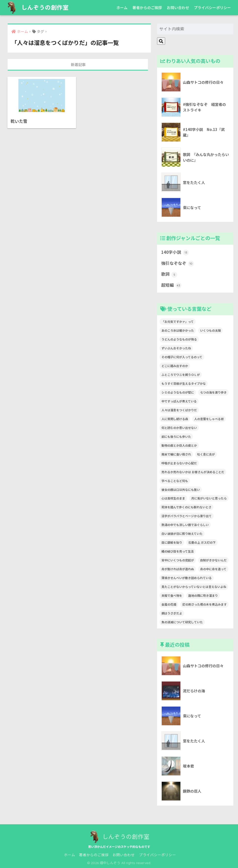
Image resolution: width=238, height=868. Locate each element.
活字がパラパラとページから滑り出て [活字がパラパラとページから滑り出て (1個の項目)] (187, 516)
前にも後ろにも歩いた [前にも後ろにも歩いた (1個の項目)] (176, 436)
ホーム (122, 7)
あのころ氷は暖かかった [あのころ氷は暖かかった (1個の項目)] (178, 330)
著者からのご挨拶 (147, 7)
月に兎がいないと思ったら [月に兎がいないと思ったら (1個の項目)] (209, 498)
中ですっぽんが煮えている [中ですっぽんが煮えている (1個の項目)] (179, 401)
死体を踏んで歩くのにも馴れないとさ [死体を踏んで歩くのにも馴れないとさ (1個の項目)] (186, 507)
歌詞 (169, 274)
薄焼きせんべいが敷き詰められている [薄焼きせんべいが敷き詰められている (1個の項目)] (187, 578)
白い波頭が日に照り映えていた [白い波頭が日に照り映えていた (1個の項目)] (182, 534)
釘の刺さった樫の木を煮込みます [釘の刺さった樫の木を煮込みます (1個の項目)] (205, 604)
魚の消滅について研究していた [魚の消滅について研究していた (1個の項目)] (182, 622)
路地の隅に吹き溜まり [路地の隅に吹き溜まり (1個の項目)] (203, 595)
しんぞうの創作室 (37, 7)
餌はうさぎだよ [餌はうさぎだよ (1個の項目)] (172, 613)
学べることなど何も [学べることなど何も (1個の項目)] (175, 481)
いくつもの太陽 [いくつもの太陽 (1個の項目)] (210, 330)
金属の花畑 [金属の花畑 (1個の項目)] (169, 604)
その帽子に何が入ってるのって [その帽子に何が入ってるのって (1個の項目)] (182, 357)
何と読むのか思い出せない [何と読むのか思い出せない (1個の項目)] (179, 428)
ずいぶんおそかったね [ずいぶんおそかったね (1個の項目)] (176, 348)
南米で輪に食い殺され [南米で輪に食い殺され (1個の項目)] (176, 454)
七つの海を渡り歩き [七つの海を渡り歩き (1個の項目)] (213, 392)
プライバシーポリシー (212, 7)
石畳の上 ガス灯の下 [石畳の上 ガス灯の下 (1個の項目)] (202, 542)
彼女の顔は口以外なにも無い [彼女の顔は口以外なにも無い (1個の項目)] (181, 490)
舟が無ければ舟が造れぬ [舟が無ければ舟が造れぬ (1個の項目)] (178, 569)
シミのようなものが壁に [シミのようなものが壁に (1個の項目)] (178, 392)
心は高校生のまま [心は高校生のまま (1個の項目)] (173, 498)
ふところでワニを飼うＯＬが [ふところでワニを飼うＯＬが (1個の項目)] (181, 375)
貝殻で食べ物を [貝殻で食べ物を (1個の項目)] (172, 595)
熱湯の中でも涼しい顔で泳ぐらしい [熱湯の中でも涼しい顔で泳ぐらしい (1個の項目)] (185, 525)
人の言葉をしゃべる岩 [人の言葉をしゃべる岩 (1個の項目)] (209, 419)
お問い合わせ (178, 7)
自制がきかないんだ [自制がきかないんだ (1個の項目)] (213, 560)
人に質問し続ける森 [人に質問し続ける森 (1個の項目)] (175, 419)
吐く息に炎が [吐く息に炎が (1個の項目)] (206, 454)
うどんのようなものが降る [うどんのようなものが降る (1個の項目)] (179, 339)
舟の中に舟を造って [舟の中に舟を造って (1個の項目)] (213, 569)
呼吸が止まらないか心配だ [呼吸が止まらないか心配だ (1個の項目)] (179, 463)
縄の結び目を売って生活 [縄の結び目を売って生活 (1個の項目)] (178, 551)
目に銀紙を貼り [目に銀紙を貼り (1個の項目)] (172, 542)
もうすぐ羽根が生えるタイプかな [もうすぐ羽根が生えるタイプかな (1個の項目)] (184, 383)
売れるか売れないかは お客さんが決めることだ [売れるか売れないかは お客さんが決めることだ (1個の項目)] (193, 472)
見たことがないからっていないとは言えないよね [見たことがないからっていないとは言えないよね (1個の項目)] (194, 587)
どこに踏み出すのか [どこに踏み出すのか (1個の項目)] (175, 366)
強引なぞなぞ (178, 263)
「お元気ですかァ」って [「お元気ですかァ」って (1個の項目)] (178, 321)
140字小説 (175, 252)
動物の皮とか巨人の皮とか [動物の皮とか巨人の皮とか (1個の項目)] (179, 445)
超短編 (171, 285)
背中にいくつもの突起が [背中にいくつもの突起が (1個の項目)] (178, 560)
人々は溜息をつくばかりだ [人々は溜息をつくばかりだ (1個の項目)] (179, 410)
